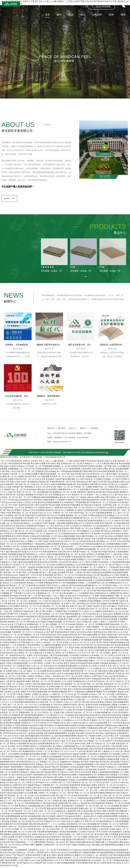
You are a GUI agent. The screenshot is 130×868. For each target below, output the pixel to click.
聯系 (121, 20)
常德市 (124, 859)
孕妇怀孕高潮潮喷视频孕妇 (94, 851)
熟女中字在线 (12, 867)
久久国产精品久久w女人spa (29, 862)
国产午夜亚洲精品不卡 (63, 851)
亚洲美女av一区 (23, 854)
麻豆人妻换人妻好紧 (55, 856)
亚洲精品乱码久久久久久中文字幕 (54, 862)
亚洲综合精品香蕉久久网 (36, 856)
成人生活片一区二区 (44, 851)
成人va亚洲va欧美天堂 (106, 864)
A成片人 (33, 854)
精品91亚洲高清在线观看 (116, 851)
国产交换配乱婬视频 (87, 854)
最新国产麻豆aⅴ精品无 (47, 854)
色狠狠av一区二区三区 (73, 859)
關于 (57, 20)
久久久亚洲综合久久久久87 (29, 859)
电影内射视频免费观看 (66, 864)
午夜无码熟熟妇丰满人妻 (86, 864)
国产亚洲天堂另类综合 (92, 859)
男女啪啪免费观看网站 (105, 854)
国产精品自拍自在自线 (112, 859)
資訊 (81, 20)
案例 (109, 20)
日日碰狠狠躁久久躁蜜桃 (25, 851)
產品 (69, 20)
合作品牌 (95, 20)
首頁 (45, 20)
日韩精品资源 (119, 862)
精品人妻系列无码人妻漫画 (52, 859)
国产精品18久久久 (27, 864)
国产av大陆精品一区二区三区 (100, 862)
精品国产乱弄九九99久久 (45, 864)
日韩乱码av (77, 851)
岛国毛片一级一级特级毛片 (98, 856)
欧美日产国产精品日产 (16, 856)
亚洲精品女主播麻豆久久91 (75, 856)
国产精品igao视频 (10, 859)
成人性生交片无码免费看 (68, 854)
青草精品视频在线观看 (78, 862)
